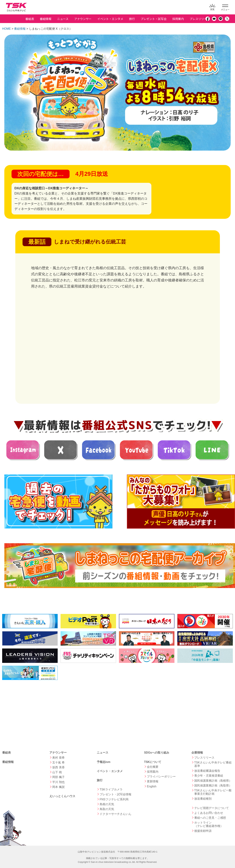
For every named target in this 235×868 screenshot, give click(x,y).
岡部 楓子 (58, 777)
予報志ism (104, 762)
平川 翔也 (58, 782)
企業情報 (197, 753)
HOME (6, 29)
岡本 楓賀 (58, 787)
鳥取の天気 (107, 809)
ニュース (63, 19)
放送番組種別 (203, 799)
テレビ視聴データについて (212, 808)
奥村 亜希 (58, 758)
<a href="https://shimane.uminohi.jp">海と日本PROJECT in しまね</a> (29, 708)
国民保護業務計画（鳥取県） (213, 786)
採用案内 (178, 19)
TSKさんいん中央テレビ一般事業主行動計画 (213, 792)
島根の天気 (107, 804)
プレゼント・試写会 (154, 19)
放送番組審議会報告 (207, 771)
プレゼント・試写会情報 (116, 794)
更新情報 (153, 781)
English (152, 786)
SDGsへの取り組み (157, 753)
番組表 (30, 19)
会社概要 (153, 767)
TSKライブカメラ (111, 789)
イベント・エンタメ (110, 19)
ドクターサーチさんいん (116, 814)
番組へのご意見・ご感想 (210, 818)
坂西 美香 (58, 767)
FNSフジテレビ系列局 (114, 799)
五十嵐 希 (58, 762)
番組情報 (46, 19)
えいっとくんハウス (62, 796)
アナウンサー (83, 19)
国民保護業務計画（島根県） (213, 781)
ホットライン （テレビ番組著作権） (209, 824)
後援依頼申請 (203, 831)
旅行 (132, 19)
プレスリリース (200, 19)
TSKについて (153, 762)
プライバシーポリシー (161, 777)
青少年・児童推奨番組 (209, 776)
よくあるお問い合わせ (209, 813)
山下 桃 (57, 772)
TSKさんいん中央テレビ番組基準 (213, 764)
